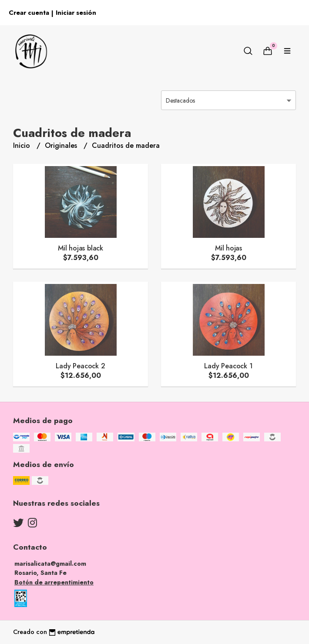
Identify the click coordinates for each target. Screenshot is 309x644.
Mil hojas (228, 248)
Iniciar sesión (76, 13)
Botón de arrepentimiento (54, 582)
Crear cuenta (29, 13)
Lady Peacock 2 (80, 366)
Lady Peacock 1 (228, 366)
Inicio (23, 145)
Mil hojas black (81, 248)
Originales (62, 145)
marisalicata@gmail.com (50, 564)
